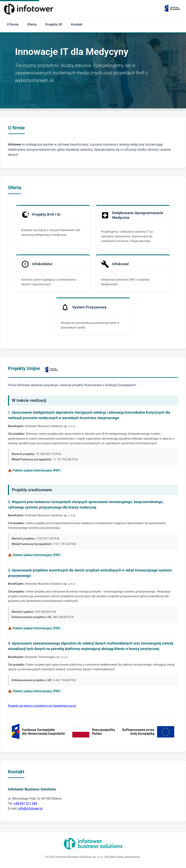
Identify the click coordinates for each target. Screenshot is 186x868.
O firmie (13, 24)
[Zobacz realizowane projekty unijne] (173, 9)
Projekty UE (54, 24)
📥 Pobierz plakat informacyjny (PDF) (34, 470)
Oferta (32, 24)
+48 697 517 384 (25, 803)
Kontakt (77, 24)
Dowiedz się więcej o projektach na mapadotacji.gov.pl (42, 706)
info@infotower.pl (30, 808)
